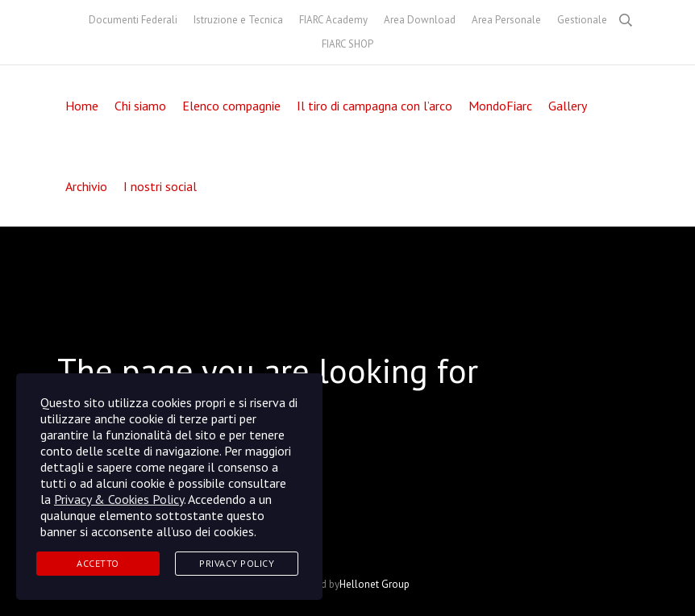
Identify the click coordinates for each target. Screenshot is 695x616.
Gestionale (582, 20)
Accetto (98, 563)
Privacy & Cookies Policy (119, 499)
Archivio (86, 186)
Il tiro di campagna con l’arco (375, 106)
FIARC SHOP (347, 44)
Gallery (568, 106)
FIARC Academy (333, 20)
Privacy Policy (237, 563)
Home (82, 106)
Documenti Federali (133, 20)
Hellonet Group (375, 584)
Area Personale (506, 20)
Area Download (420, 20)
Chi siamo (140, 106)
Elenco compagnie (231, 106)
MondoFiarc (500, 106)
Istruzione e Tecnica (238, 20)
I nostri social (160, 186)
